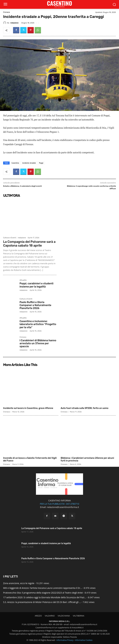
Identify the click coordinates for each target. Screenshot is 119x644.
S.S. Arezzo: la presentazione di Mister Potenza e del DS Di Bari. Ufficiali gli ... (42, 602)
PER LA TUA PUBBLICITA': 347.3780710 (59, 504)
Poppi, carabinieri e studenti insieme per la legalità (36, 285)
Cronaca (7, 12)
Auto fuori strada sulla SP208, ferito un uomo (85, 408)
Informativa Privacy (65, 640)
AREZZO (38, 616)
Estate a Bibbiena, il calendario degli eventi (22, 186)
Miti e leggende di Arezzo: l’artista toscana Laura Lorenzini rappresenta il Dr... (42, 588)
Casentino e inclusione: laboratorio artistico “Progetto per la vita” (38, 324)
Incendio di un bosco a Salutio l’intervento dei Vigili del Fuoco (30, 459)
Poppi (41, 163)
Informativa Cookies (84, 640)
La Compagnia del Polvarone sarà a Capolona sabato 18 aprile (29, 244)
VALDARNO (50, 616)
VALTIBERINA (79, 616)
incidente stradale (29, 163)
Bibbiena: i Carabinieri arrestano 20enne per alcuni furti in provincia (87, 459)
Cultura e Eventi (9, 238)
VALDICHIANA (64, 616)
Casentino (15, 163)
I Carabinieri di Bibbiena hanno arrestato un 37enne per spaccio (38, 343)
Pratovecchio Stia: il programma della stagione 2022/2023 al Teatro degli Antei (43, 593)
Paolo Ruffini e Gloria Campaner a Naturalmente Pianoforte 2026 (35, 305)
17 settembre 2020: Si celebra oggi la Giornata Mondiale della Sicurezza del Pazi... (45, 597)
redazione (14, 23)
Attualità (23, 280)
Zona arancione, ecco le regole (19, 583)
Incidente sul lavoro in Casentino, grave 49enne (28, 408)
